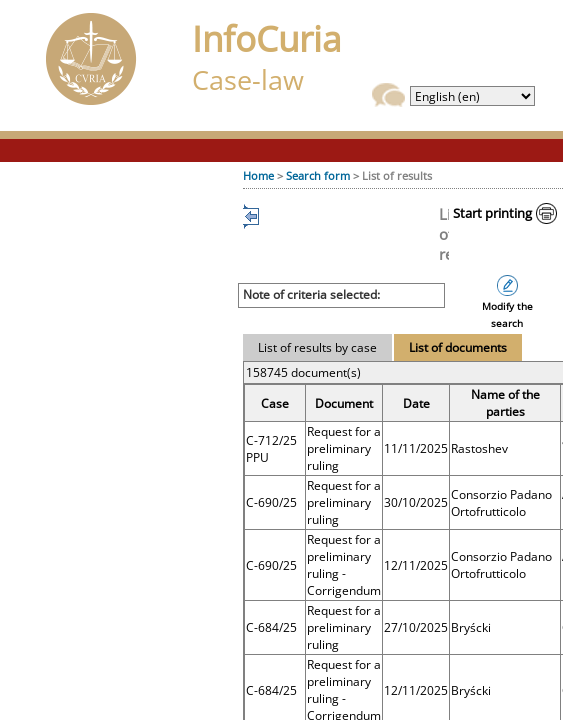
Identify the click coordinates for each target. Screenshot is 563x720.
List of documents (458, 347)
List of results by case (317, 347)
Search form (318, 175)
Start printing (492, 213)
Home (258, 175)
